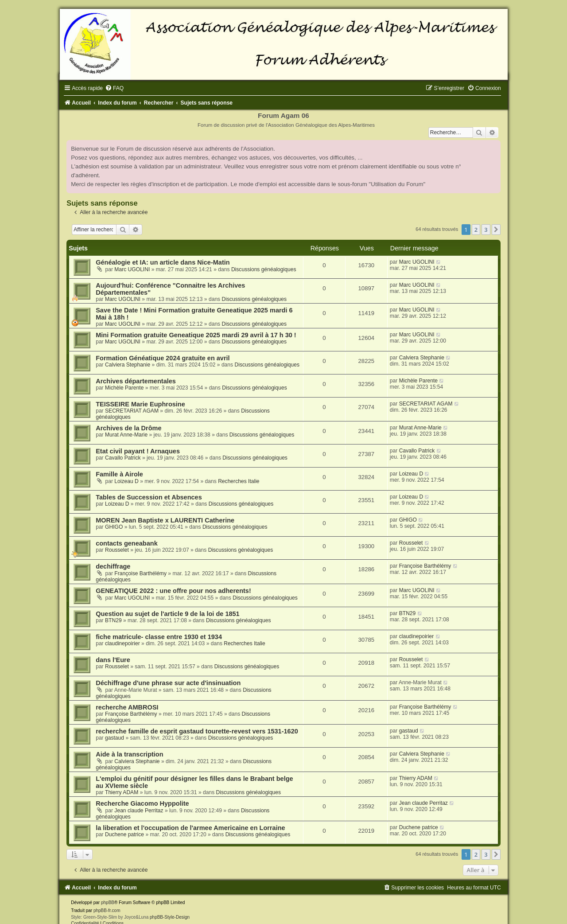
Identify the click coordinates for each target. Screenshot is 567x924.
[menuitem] (114, 88)
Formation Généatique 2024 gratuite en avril (163, 358)
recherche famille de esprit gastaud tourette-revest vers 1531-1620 (197, 731)
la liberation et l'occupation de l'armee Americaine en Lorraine (190, 828)
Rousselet (117, 550)
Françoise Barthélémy (140, 573)
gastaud (115, 738)
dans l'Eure (113, 660)
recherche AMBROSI (127, 707)
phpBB (108, 903)
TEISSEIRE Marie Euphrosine (140, 404)
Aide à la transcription (129, 754)
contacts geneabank (127, 543)
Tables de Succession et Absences (149, 497)
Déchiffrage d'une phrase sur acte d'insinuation (168, 683)
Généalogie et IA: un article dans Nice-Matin (163, 262)
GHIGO (114, 527)
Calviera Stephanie (128, 365)
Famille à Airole (119, 474)
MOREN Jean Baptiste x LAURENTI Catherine (165, 520)
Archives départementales (136, 381)
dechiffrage (113, 566)
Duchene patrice (124, 834)
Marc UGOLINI (132, 269)
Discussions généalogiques (264, 269)
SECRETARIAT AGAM (132, 411)
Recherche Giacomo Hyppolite (142, 803)
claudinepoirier (122, 643)
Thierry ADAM (122, 792)
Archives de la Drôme (128, 428)
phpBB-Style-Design (170, 917)
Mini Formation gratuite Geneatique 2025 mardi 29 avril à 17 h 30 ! (196, 335)
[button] (496, 230)
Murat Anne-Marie (126, 435)
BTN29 (113, 620)
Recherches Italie (239, 481)
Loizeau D (126, 481)
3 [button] (486, 230)
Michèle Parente (124, 388)
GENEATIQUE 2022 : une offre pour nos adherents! (173, 591)
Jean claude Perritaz (139, 811)
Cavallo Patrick (123, 458)
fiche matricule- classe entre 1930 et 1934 (159, 637)
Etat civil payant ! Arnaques (138, 451)
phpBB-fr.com (107, 910)
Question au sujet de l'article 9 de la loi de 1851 (168, 614)
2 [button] (476, 230)
